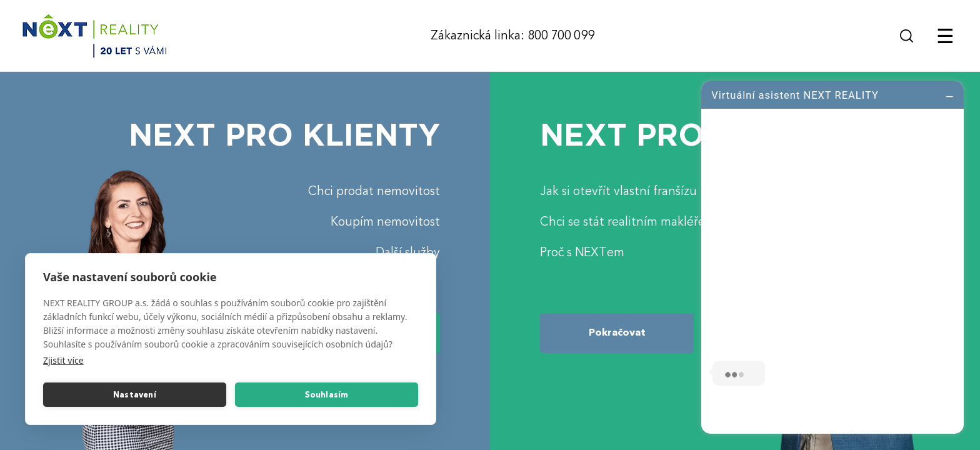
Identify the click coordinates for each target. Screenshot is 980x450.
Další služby (408, 252)
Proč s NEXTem (582, 252)
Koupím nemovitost (385, 222)
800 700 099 (561, 35)
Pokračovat (617, 332)
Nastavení (135, 395)
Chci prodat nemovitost (374, 191)
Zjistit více (63, 360)
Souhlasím (327, 395)
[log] (832, 256)
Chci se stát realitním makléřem (628, 222)
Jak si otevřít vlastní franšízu (618, 191)
